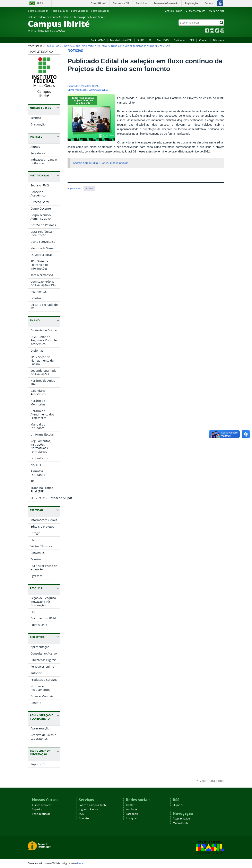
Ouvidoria (179, 40)
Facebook (207, 30)
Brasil (41, 3)
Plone (80, 863)
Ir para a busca (80, 11)
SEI (150, 40)
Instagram (212, 30)
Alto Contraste (196, 11)
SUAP (141, 40)
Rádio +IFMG (98, 40)
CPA (192, 40)
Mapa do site (217, 11)
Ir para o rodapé (100, 11)
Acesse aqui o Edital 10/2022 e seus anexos (101, 163)
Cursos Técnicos (42, 805)
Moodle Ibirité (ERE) (121, 40)
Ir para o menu (60, 11)
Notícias (69, 46)
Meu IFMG (163, 40)
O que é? (178, 805)
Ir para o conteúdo (38, 11)
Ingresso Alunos (89, 809)
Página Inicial (54, 46)
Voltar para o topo (212, 781)
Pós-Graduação (41, 814)
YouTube (222, 30)
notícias (89, 188)
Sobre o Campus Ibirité (93, 805)
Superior (37, 809)
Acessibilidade (174, 11)
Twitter (217, 30)
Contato (204, 40)
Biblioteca (219, 40)
